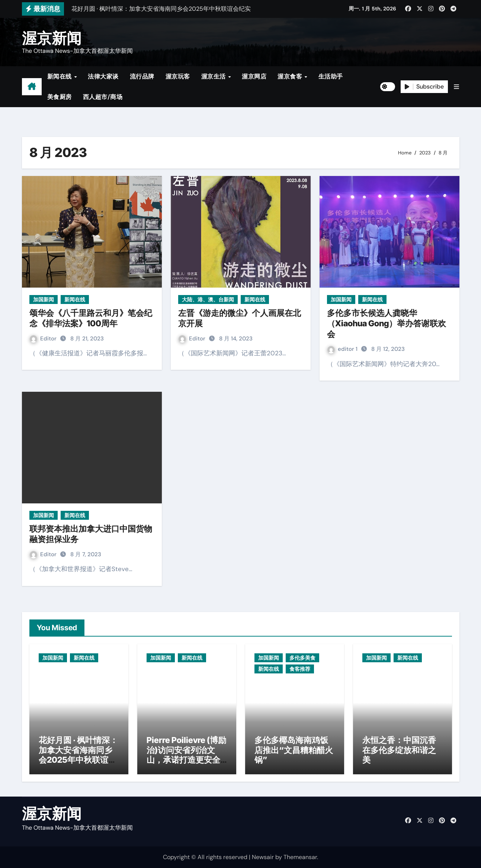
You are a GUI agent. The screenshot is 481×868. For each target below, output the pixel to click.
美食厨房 (60, 97)
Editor (44, 339)
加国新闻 (44, 300)
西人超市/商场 (103, 97)
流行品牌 (142, 76)
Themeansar (300, 857)
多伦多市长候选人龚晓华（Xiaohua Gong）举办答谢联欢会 (387, 324)
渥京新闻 (52, 38)
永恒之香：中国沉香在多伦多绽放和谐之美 (399, 750)
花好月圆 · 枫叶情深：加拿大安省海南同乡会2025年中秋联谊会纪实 (78, 755)
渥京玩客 (178, 76)
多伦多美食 (302, 658)
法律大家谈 (103, 76)
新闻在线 (60, 76)
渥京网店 (254, 76)
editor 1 (343, 349)
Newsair (263, 857)
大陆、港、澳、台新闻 (208, 300)
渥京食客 (291, 76)
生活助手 (331, 76)
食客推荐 (300, 669)
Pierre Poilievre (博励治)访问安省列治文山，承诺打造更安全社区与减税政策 (186, 755)
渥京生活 (214, 76)
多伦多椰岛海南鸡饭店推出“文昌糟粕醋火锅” (294, 750)
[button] (456, 87)
